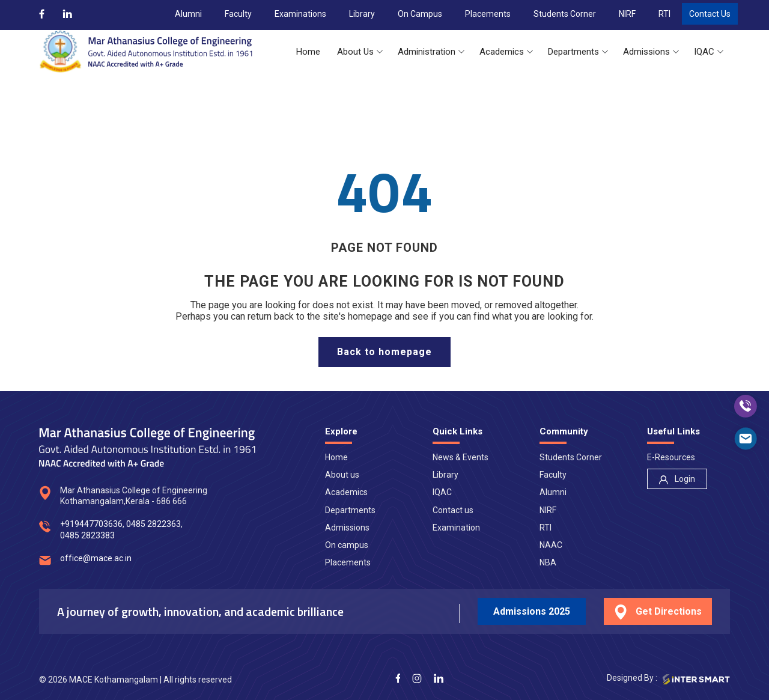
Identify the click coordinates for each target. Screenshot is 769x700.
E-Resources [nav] (671, 457)
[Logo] (146, 52)
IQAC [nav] (442, 492)
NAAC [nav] (551, 545)
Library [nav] (445, 475)
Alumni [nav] (553, 492)
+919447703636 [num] (91, 524)
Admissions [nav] (347, 528)
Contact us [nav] (453, 510)
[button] (308, 52)
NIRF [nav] (548, 510)
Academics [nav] (346, 492)
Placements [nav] (348, 562)
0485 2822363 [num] (153, 524)
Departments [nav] (350, 510)
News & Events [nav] (460, 457)
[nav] (677, 479)
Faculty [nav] (553, 475)
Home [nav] (336, 457)
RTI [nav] (546, 528)
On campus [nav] (347, 545)
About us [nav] (342, 475)
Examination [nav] (456, 528)
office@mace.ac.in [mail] (96, 558)
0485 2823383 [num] (87, 535)
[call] (746, 406)
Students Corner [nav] (571, 457)
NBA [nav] (548, 562)
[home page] (384, 352)
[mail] (746, 439)
